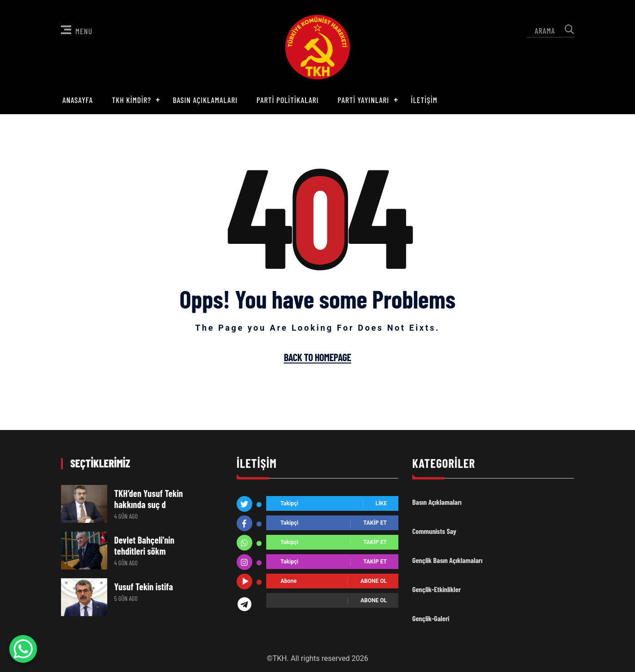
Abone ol (374, 581)
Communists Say (434, 531)
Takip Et (375, 523)
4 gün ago (126, 516)
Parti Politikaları (288, 100)
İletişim (424, 100)
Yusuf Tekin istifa (143, 587)
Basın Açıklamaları (205, 100)
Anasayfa (78, 100)
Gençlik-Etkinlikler (437, 589)
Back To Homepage (317, 357)
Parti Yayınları (364, 100)
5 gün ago (126, 598)
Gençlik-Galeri (431, 618)
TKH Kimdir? (131, 100)
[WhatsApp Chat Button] (23, 649)
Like (381, 504)
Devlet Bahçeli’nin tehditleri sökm (144, 545)
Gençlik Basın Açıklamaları (447, 560)
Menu (77, 30)
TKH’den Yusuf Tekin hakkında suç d (149, 499)
